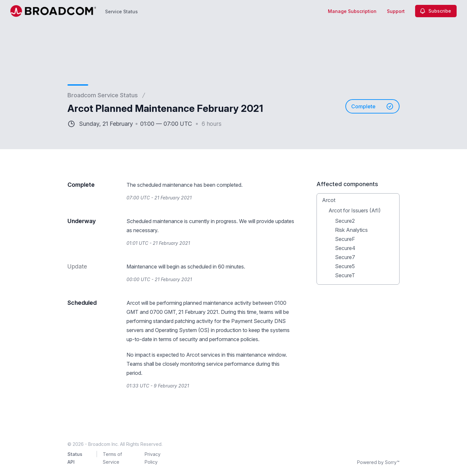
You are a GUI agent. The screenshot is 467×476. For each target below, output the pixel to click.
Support (396, 11)
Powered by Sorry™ (378, 462)
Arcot (329, 200)
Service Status (121, 12)
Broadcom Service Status (103, 95)
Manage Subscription (352, 11)
